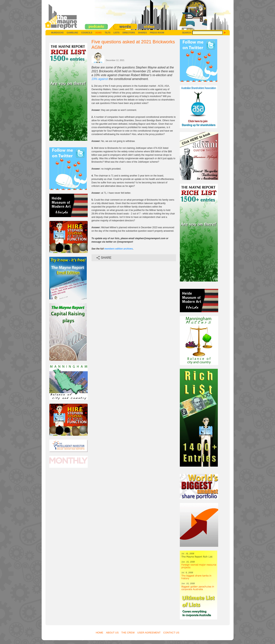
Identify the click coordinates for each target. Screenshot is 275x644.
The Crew (128, 633)
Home (100, 633)
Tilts (108, 33)
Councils (87, 33)
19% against (100, 79)
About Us (112, 633)
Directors (129, 33)
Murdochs (57, 33)
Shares (142, 33)
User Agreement (149, 633)
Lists (116, 33)
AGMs (99, 33)
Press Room (157, 33)
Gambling (72, 33)
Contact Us (171, 633)
